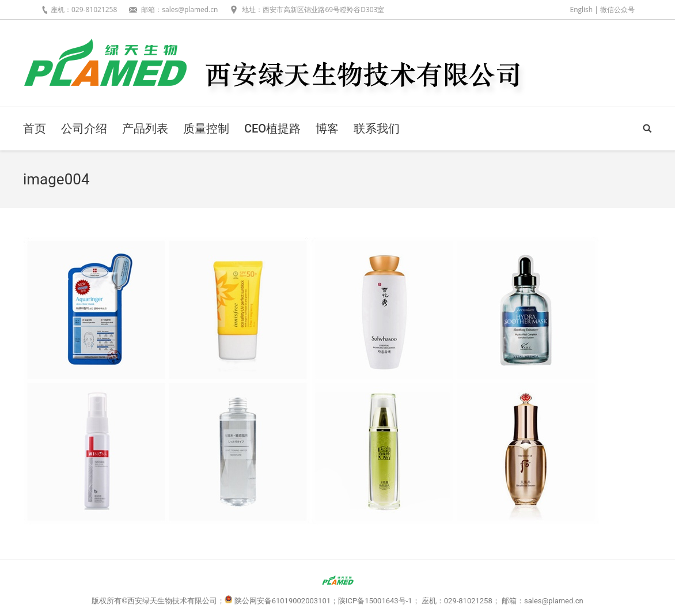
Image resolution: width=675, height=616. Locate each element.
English (581, 10)
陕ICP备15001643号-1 (375, 601)
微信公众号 (617, 10)
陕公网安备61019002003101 (282, 601)
